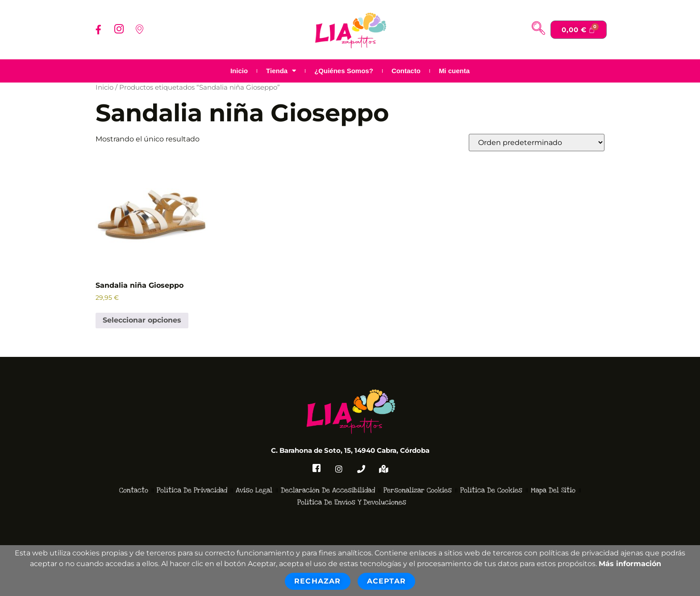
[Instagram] (119, 29)
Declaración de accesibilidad (328, 479)
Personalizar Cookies (418, 479)
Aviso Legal (254, 479)
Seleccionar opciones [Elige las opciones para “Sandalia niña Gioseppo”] (142, 320)
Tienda (281, 71)
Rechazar (318, 581)
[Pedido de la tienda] (537, 143)
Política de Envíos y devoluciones (352, 491)
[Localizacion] (139, 29)
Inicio (239, 71)
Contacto (406, 71)
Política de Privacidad (192, 479)
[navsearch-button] (538, 29)
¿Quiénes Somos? (344, 71)
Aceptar (386, 581)
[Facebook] (98, 29)
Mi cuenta (454, 71)
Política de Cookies (491, 479)
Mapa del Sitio (553, 479)
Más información (630, 564)
